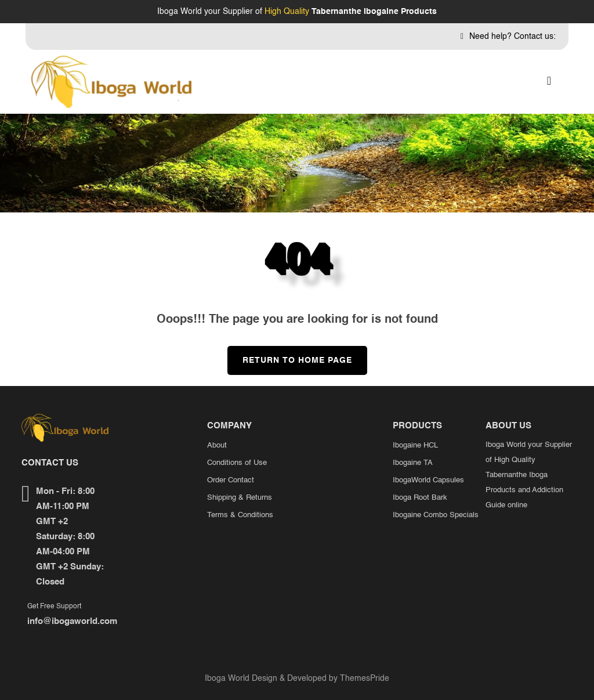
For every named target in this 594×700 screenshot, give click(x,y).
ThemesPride (363, 679)
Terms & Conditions (240, 515)
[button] (549, 82)
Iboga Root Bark (420, 498)
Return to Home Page (290, 355)
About (217, 445)
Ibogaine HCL (415, 445)
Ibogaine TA (413, 463)
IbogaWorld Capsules (428, 480)
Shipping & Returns (240, 498)
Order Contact (231, 480)
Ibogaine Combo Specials (436, 515)
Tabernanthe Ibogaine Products (374, 12)
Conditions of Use (237, 463)
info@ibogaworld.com (72, 621)
